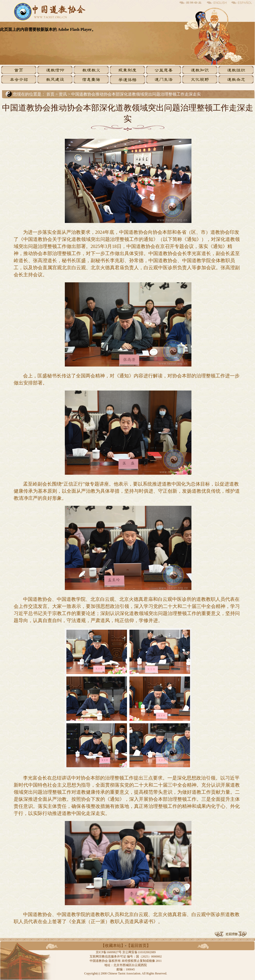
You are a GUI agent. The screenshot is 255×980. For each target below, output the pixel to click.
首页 (50, 94)
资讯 (63, 94)
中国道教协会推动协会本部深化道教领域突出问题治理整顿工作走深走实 (136, 94)
